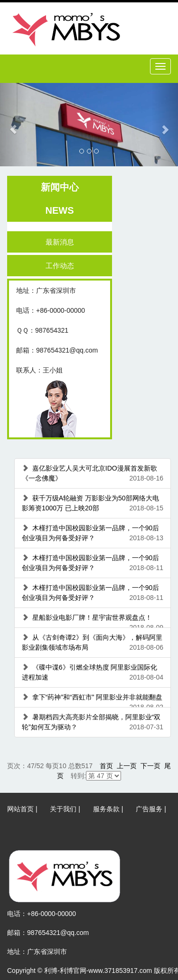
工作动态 (63, 266)
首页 (106, 766)
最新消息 (63, 242)
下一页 (150, 766)
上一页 (127, 766)
